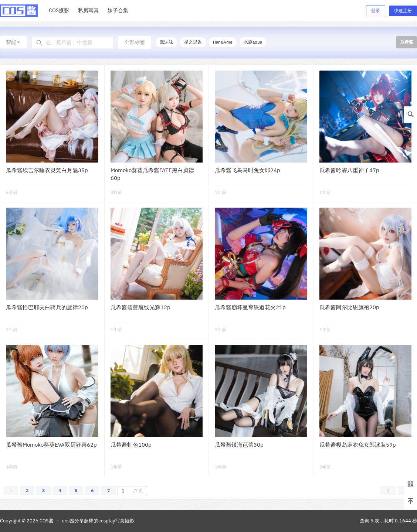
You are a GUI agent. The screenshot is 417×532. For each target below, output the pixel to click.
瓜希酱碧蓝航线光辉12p (140, 307)
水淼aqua (253, 42)
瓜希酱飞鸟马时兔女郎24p (248, 170)
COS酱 (46, 521)
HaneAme (223, 42)
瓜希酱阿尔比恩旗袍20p (349, 307)
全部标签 (135, 42)
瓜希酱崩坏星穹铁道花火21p (250, 307)
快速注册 (403, 11)
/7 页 (131, 491)
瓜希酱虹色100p (131, 445)
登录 (376, 11)
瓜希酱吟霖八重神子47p (349, 170)
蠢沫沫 (166, 42)
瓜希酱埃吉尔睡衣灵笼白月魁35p (47, 170)
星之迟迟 (193, 42)
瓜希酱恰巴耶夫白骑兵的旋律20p (47, 307)
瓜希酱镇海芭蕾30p (239, 445)
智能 (13, 42)
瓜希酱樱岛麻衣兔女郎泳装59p (358, 445)
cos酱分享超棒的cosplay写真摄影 (98, 521)
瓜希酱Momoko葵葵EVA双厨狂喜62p (51, 445)
